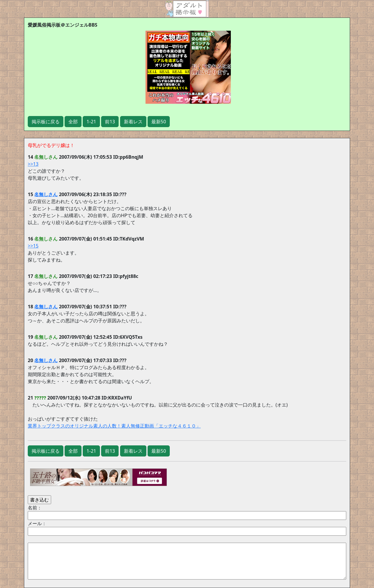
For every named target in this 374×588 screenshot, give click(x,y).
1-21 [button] (91, 122)
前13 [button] (110, 122)
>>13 (33, 164)
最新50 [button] (159, 122)
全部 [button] (73, 122)
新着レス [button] (133, 122)
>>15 (33, 246)
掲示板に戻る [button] (46, 122)
